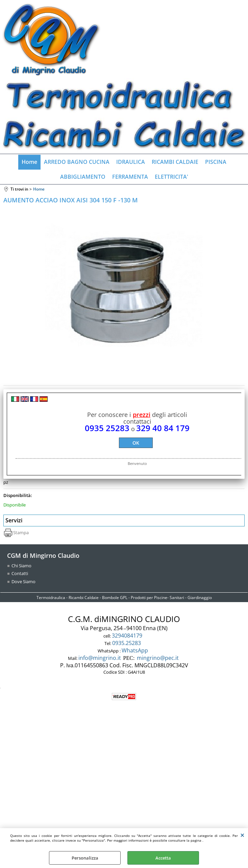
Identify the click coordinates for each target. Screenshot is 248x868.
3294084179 (128, 636)
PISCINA (216, 162)
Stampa (21, 532)
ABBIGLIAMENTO (83, 177)
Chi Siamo (21, 566)
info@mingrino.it (100, 658)
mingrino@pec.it (158, 658)
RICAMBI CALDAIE (175, 162)
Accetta (163, 858)
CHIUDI (242, 835)
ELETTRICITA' (171, 177)
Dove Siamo (23, 581)
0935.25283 (127, 643)
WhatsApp (135, 650)
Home (29, 162)
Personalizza (85, 858)
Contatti (20, 573)
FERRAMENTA (130, 177)
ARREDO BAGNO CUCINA (77, 162)
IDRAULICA (131, 162)
